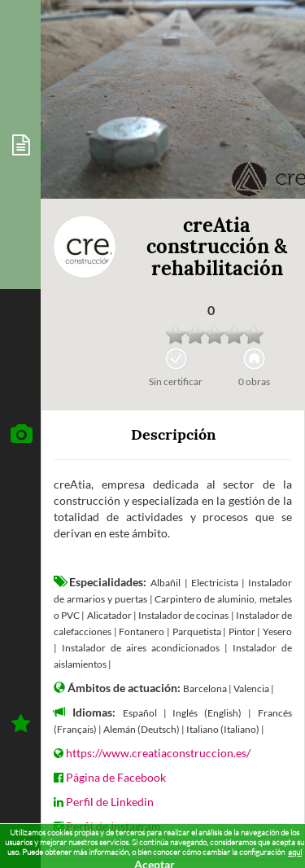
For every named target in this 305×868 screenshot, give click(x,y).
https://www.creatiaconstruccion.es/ (158, 753)
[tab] (20, 145)
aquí (295, 852)
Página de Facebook (116, 777)
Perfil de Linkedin (110, 802)
